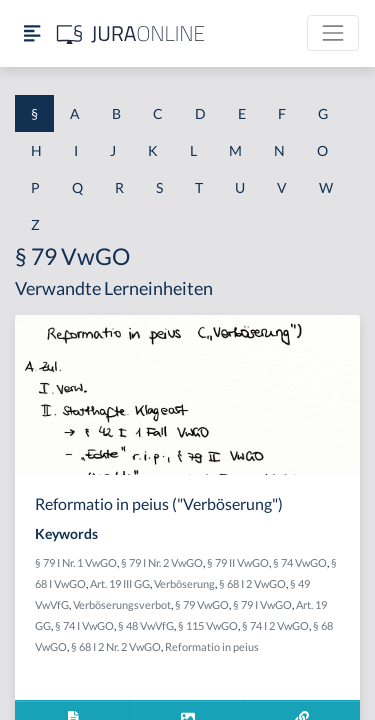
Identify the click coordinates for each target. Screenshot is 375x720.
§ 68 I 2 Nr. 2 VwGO (116, 646)
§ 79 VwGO (202, 604)
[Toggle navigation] (333, 33)
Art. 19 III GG (120, 583)
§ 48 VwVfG (146, 625)
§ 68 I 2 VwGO (252, 583)
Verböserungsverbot (122, 604)
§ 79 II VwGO (238, 562)
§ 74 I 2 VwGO (275, 625)
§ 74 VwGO (300, 562)
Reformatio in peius (212, 646)
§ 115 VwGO (208, 625)
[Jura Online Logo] (131, 33)
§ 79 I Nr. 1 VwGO (76, 562)
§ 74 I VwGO (84, 625)
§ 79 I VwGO (262, 604)
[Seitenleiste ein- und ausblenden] (32, 33)
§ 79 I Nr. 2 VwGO (162, 562)
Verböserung (184, 583)
